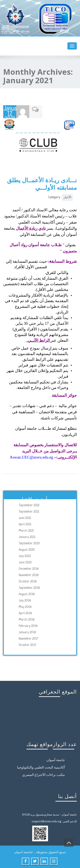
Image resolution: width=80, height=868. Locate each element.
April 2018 (25, 613)
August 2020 (27, 550)
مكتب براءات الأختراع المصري (44, 775)
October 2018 (28, 581)
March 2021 (26, 531)
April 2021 (25, 524)
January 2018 (27, 632)
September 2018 (29, 588)
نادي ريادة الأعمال (31, 228)
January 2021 (27, 537)
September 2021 (29, 512)
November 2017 (28, 639)
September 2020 (29, 543)
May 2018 (25, 607)
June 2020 (25, 562)
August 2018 (27, 594)
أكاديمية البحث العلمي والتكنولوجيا (41, 768)
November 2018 (29, 575)
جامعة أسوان (56, 760)
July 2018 (25, 601)
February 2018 (28, 626)
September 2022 (29, 505)
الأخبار (67, 197)
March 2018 (27, 620)
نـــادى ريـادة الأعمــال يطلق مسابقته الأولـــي (42, 183)
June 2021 (25, 518)
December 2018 (29, 569)
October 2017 (27, 645)
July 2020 (25, 556)
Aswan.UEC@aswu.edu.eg (31, 457)
